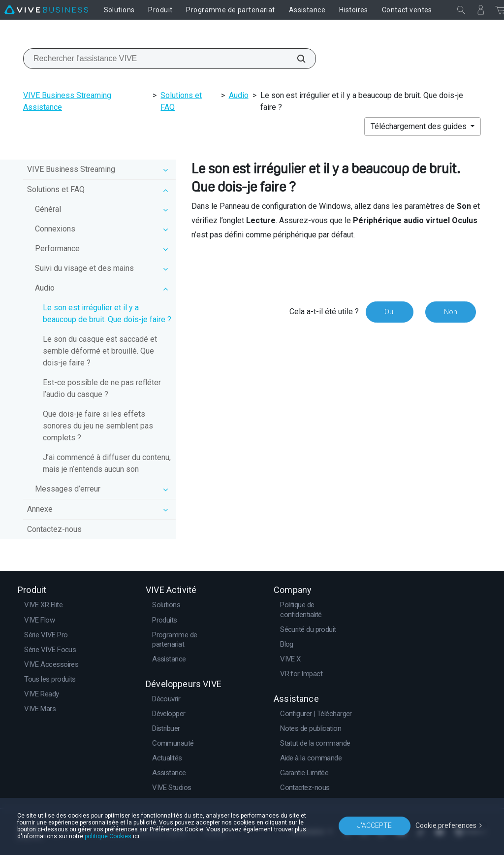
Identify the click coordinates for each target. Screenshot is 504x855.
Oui (390, 312)
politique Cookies (108, 836)
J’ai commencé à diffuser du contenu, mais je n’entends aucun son (107, 463)
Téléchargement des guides (420, 126)
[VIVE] (46, 10)
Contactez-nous (54, 529)
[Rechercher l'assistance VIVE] (296, 59)
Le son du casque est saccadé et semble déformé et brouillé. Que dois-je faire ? (100, 351)
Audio (239, 95)
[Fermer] (461, 10)
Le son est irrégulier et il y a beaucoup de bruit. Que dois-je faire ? (107, 313)
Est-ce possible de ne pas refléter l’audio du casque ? (102, 388)
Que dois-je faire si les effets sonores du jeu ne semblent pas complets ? (98, 426)
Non (451, 312)
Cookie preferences (446, 825)
